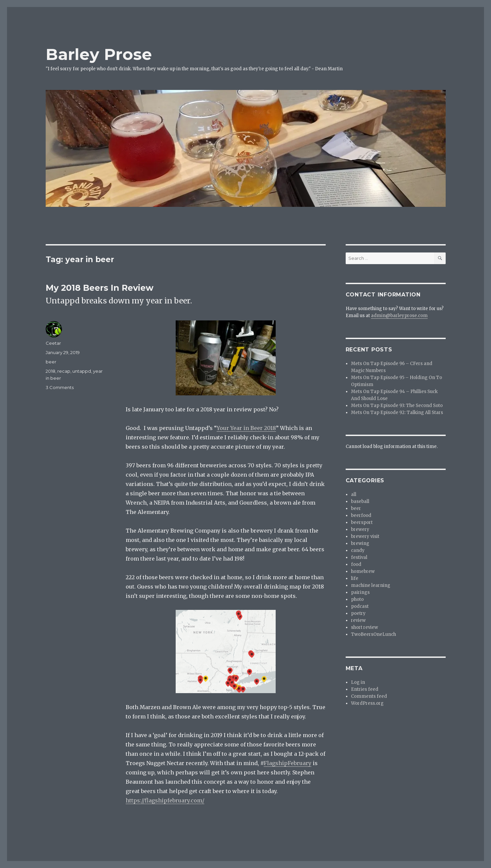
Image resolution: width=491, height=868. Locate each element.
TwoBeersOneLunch (373, 634)
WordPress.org (367, 703)
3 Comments (60, 387)
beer (51, 362)
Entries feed (365, 689)
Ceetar (53, 343)
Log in (358, 682)
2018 (50, 371)
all (354, 494)
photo (357, 599)
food (356, 564)
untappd (82, 371)
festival (359, 557)
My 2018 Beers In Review (99, 288)
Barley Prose (99, 54)
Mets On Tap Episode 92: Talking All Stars (397, 413)
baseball (360, 501)
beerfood (361, 515)
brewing (360, 543)
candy (358, 550)
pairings (360, 592)
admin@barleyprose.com (399, 316)
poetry (358, 613)
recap (64, 371)
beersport (362, 522)
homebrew (363, 571)
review (358, 620)
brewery (360, 529)
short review (364, 627)
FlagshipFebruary (287, 763)
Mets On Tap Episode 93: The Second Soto (397, 406)
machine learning (371, 585)
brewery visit (365, 536)
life (355, 578)
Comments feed (369, 696)
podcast (360, 606)
